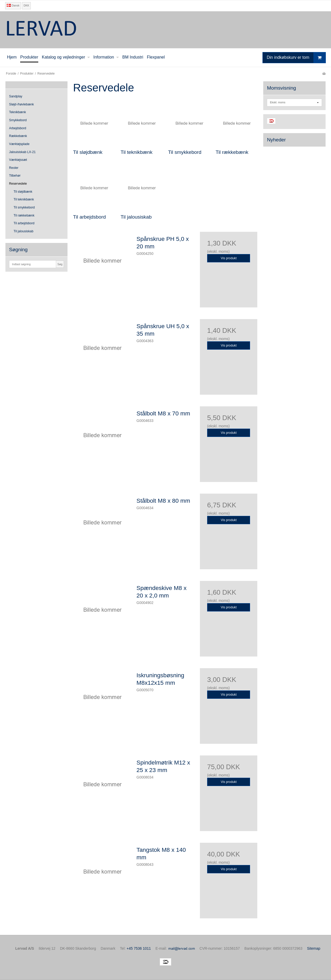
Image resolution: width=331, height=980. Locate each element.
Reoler (14, 168)
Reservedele (18, 184)
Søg (60, 264)
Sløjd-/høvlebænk (21, 104)
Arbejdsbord (18, 128)
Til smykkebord (24, 207)
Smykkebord (18, 120)
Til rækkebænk (24, 215)
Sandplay (16, 96)
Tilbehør (15, 176)
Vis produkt (229, 258)
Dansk (13, 5)
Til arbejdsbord (24, 223)
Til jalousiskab (24, 231)
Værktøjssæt (18, 160)
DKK (26, 5)
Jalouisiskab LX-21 (22, 152)
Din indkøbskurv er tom (296, 58)
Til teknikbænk (24, 199)
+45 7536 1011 (139, 948)
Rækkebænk (18, 136)
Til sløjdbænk (23, 192)
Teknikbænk (17, 112)
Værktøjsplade (19, 144)
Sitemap (314, 948)
